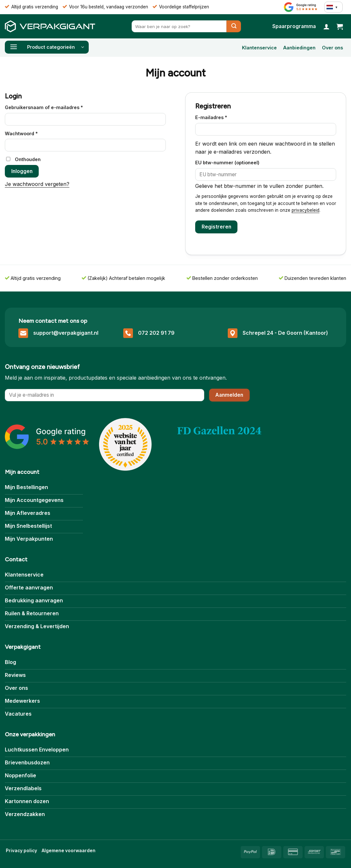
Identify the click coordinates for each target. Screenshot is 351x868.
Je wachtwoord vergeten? (37, 184)
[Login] (326, 26)
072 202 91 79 (156, 333)
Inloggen (22, 171)
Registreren (216, 227)
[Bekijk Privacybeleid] (21, 851)
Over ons (332, 48)
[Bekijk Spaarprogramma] (294, 26)
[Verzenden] (234, 26)
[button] (340, 26)
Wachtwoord (29, 133)
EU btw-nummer (227, 163)
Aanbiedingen (299, 48)
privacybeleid (306, 210)
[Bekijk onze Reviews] (47, 437)
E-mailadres (219, 117)
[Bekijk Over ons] (219, 431)
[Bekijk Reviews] (301, 7)
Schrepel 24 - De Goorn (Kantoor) (285, 333)
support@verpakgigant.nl (66, 333)
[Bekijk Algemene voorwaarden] (69, 851)
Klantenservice (259, 48)
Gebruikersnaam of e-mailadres (52, 107)
